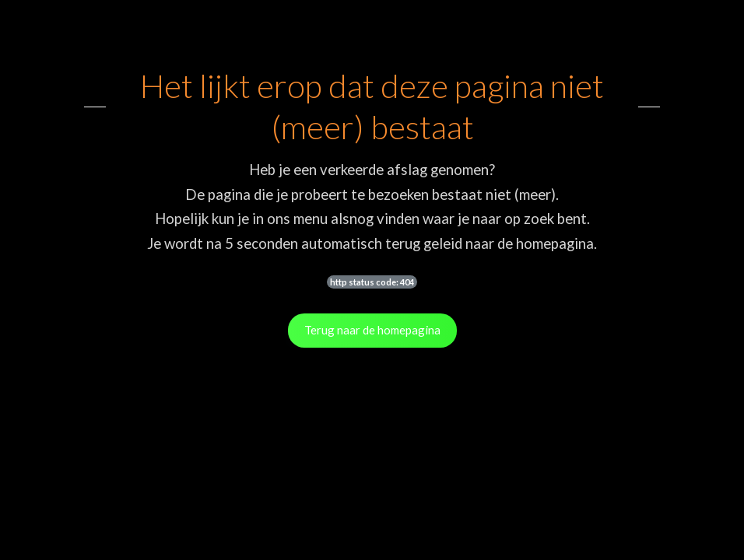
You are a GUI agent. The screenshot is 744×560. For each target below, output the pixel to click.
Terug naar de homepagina (372, 330)
